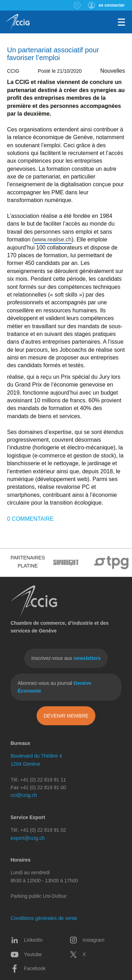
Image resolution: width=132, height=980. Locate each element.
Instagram (87, 940)
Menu (121, 22)
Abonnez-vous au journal (54, 687)
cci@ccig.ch (24, 795)
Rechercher (77, 5)
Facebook (28, 968)
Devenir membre (66, 716)
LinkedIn (27, 940)
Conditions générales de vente (44, 918)
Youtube (26, 954)
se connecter (112, 5)
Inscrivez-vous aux (66, 658)
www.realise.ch (53, 239)
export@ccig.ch (28, 838)
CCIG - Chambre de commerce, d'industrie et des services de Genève (17, 23)
